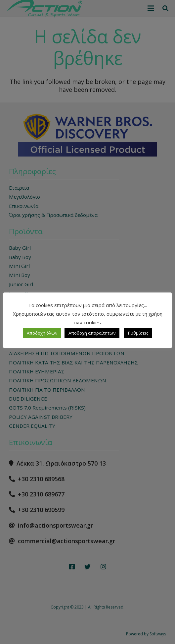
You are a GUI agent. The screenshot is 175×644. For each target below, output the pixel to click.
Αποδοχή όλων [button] (42, 333)
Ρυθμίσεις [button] (138, 333)
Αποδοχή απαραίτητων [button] (92, 333)
